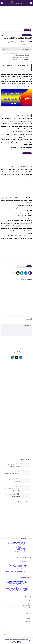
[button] (26, 273)
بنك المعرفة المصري (21, 545)
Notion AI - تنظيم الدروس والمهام (20, 587)
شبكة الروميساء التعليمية (11, 639)
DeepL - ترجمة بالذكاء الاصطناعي (20, 567)
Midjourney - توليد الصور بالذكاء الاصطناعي (18, 564)
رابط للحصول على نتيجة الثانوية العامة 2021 (20, 60)
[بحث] (2, 3)
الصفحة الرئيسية (26, 601)
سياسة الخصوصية (26, 610)
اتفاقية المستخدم (26, 608)
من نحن (28, 603)
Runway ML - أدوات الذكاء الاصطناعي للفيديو (18, 565)
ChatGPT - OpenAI (23, 562)
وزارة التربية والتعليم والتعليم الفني (18, 543)
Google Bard (25, 563)
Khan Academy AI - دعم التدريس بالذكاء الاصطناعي (17, 588)
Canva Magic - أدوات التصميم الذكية (20, 568)
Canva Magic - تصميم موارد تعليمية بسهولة (18, 584)
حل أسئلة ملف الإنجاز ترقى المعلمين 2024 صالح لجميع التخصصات (12, 466)
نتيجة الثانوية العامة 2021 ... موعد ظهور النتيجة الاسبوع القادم (16, 53)
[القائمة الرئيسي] (31, 3)
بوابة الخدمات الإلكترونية (20, 552)
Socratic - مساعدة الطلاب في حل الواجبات (18, 591)
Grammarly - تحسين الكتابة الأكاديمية (19, 585)
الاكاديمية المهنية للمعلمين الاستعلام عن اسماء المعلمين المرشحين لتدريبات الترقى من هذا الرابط (12, 489)
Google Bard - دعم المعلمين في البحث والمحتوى (17, 583)
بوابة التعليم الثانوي (21, 551)
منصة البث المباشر (22, 548)
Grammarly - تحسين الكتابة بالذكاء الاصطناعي (17, 569)
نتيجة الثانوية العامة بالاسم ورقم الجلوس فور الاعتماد (13, 496)
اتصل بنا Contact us (26, 605)
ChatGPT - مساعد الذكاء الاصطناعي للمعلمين (18, 581)
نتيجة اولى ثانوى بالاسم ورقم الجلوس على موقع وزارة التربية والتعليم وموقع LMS (12, 474)
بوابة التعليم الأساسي (21, 550)
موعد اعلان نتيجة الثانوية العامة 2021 (22, 55)
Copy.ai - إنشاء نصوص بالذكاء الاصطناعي (18, 570)
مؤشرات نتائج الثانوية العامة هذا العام (21, 57)
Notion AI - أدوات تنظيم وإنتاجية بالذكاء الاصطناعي (17, 571)
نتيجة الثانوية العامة (27, 35)
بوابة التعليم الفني (22, 546)
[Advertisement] (16, 18)
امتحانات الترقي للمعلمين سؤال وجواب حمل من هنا (12, 481)
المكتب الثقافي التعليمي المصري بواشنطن (17, 544)
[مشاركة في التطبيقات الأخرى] (14, 273)
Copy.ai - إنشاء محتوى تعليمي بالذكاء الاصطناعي (17, 586)
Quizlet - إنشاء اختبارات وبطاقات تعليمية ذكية (18, 590)
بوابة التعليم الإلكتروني (21, 547)
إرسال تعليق (27, 326)
